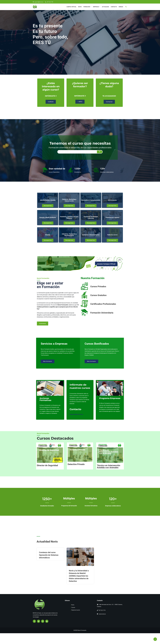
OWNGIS (121, 7)
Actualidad (105, 7)
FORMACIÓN (87, 7)
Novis (80, 7)
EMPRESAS (97, 7)
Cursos (73, 607)
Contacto (114, 7)
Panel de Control (76, 610)
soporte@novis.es (39, 2)
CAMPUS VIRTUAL (71, 7)
